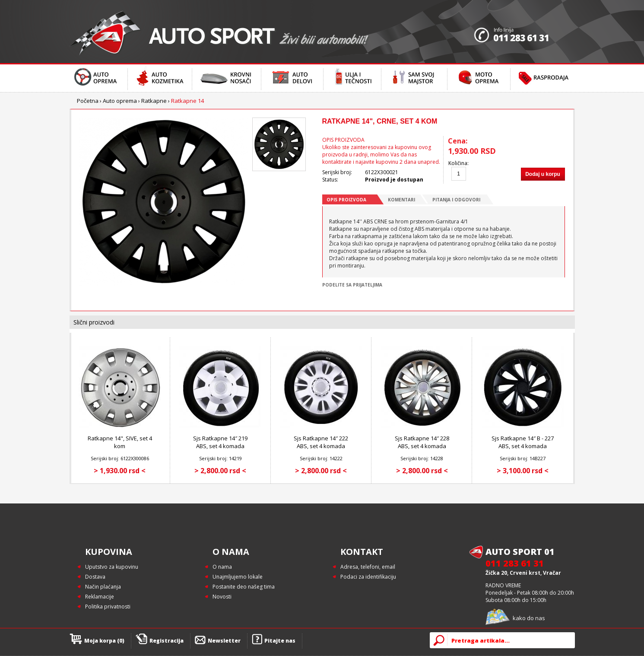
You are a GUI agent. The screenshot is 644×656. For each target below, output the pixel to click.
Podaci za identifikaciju (368, 577)
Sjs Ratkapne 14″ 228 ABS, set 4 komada (422, 442)
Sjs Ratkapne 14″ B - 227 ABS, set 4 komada (523, 442)
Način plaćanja (103, 587)
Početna (88, 101)
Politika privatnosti (108, 607)
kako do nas (529, 618)
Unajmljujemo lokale (238, 577)
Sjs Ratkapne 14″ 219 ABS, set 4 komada (220, 442)
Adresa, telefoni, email (368, 567)
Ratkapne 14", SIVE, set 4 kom (120, 442)
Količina (458, 163)
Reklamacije (100, 597)
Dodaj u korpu (543, 174)
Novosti (222, 597)
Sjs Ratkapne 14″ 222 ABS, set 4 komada (321, 442)
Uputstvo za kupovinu (112, 567)
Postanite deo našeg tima (244, 587)
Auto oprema (120, 101)
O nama (222, 567)
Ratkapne (154, 101)
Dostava (95, 577)
